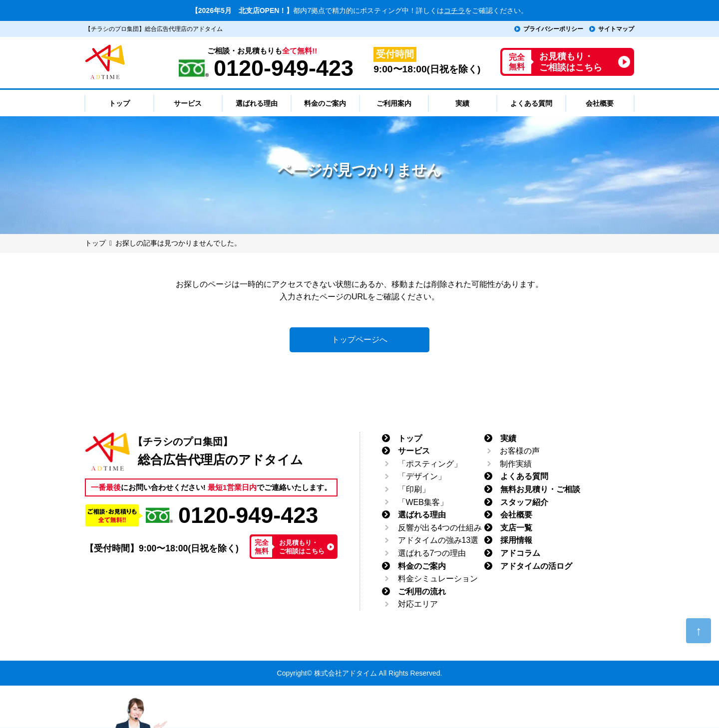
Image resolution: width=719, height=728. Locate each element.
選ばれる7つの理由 (432, 553)
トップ (410, 438)
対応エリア (418, 604)
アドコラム (520, 553)
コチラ (454, 10)
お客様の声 (520, 451)
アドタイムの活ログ (536, 566)
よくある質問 (524, 476)
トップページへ (359, 340)
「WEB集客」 (423, 502)
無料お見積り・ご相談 (540, 489)
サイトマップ (616, 29)
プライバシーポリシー (553, 29)
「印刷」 (414, 489)
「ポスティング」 (430, 464)
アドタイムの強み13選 (438, 540)
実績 (508, 438)
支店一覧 (516, 528)
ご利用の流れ (422, 592)
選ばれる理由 (422, 515)
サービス (414, 451)
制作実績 (516, 464)
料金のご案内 (422, 566)
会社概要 (516, 515)
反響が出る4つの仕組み (440, 528)
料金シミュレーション (438, 579)
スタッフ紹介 (524, 502)
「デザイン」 (422, 476)
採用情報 (516, 540)
